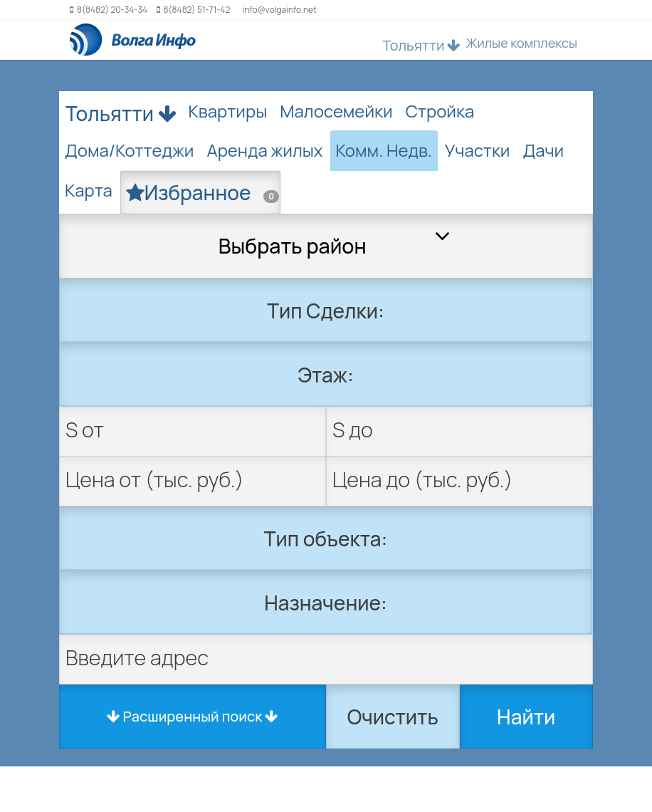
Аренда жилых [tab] (264, 150)
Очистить (393, 717)
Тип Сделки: (326, 311)
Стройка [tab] (440, 111)
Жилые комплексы (521, 43)
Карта (89, 190)
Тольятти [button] (421, 45)
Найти (526, 717)
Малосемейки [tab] (336, 111)
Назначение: (326, 603)
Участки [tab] (478, 150)
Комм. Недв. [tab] (384, 150)
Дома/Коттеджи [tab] (129, 150)
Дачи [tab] (543, 150)
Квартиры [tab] (228, 111)
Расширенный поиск (193, 716)
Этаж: (325, 375)
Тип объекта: (326, 538)
